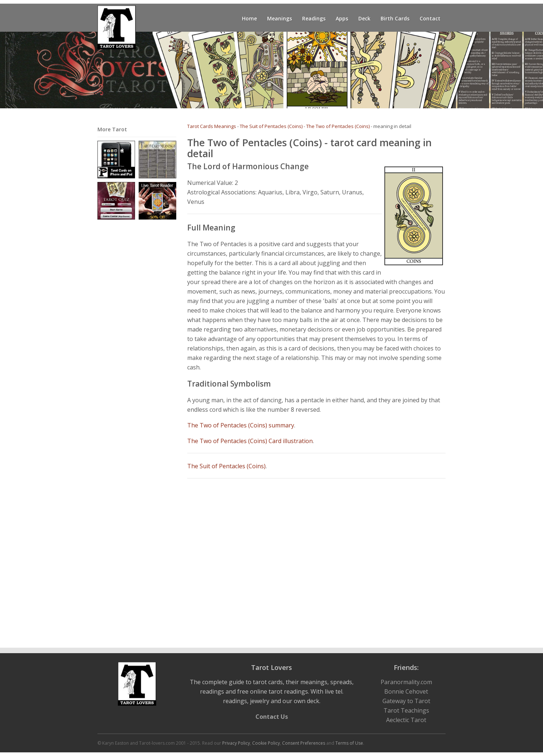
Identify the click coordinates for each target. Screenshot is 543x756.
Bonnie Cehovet (406, 691)
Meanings (280, 18)
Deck (364, 18)
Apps (342, 18)
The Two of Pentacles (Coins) (338, 126)
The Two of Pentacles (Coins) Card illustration (250, 441)
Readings (314, 18)
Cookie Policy (266, 743)
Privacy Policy (236, 743)
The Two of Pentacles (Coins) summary (241, 425)
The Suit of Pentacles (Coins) (271, 126)
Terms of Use (349, 743)
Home (249, 18)
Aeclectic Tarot (406, 720)
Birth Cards (395, 18)
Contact (430, 18)
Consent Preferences (304, 743)
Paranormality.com (406, 682)
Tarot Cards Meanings (212, 126)
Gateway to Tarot (406, 701)
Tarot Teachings (406, 710)
